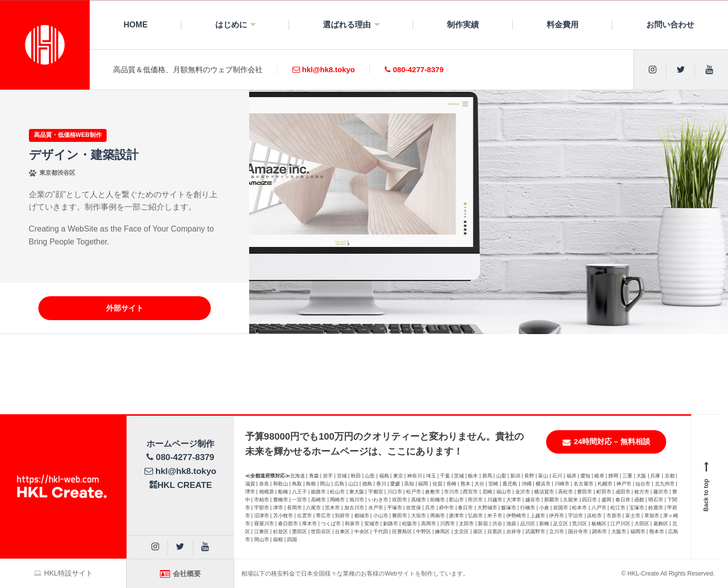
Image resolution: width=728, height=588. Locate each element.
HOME (136, 25)
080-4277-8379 (414, 69)
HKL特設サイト (63, 573)
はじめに (231, 25)
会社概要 (180, 574)
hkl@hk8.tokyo (324, 69)
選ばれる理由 (347, 25)
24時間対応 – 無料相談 (606, 442)
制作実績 (463, 25)
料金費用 (563, 25)
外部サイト (125, 308)
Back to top (707, 486)
